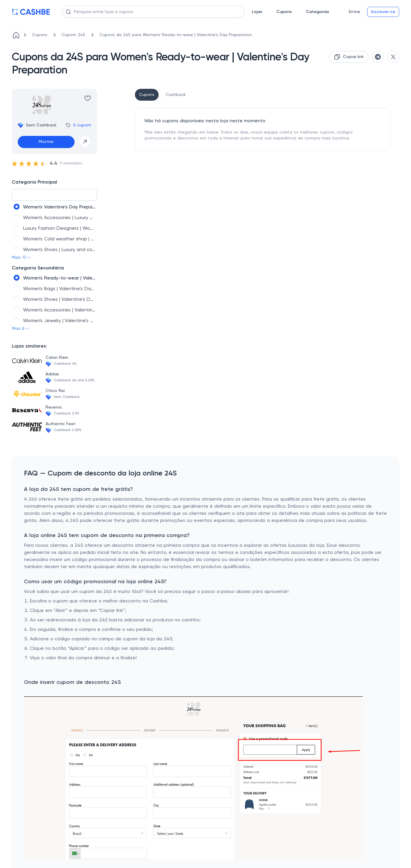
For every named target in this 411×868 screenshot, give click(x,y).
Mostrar (46, 142)
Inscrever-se (383, 12)
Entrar (354, 12)
